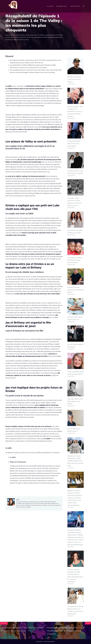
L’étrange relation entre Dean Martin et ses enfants (75, 401)
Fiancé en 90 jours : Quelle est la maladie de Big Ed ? (76, 290)
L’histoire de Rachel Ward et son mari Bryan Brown (74, 144)
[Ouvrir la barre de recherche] (84, 6)
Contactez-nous (75, 6)
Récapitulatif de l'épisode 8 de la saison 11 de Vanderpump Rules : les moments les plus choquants (66, 631)
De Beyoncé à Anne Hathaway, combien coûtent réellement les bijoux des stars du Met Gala (75, 461)
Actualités (50, 6)
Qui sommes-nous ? (62, 6)
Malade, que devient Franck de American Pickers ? (74, 79)
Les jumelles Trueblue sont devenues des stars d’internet (75, 260)
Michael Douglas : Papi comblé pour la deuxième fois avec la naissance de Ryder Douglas (75, 111)
